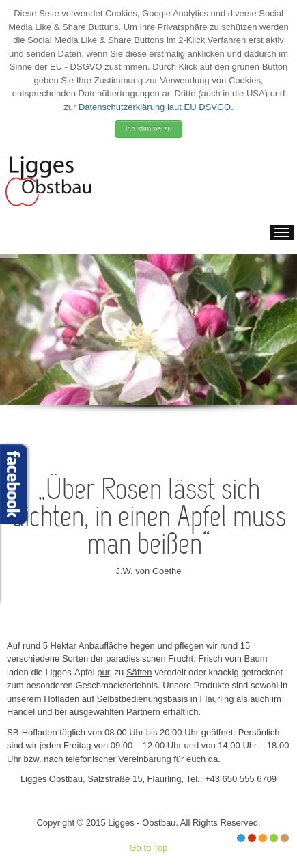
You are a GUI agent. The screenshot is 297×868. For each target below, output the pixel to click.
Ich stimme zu (149, 128)
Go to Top (148, 848)
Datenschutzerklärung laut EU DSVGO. (156, 107)
